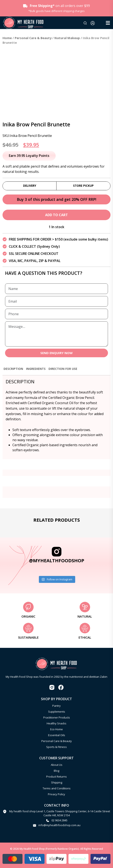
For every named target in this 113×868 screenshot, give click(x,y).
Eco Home (56, 729)
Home (7, 38)
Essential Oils (57, 735)
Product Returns (56, 777)
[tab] (13, 371)
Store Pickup (83, 186)
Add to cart (56, 215)
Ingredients (36, 369)
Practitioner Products (57, 717)
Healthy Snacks (56, 723)
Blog (56, 771)
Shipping (57, 782)
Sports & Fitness (56, 747)
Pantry (56, 706)
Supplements (57, 712)
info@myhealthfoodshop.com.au (59, 825)
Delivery (30, 186)
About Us (57, 765)
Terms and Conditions (57, 788)
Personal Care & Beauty (33, 38)
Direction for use (63, 369)
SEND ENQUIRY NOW (56, 353)
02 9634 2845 (59, 820)
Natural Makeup (67, 38)
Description (13, 369)
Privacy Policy (56, 794)
